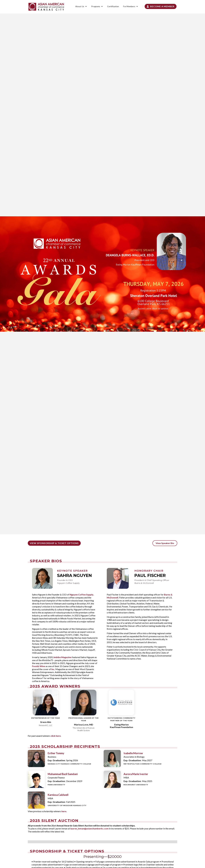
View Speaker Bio (165, 543)
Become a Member (161, 6)
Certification (113, 6)
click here (56, 736)
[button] (81, 6)
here (64, 811)
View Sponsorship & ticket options (54, 543)
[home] (46, 7)
